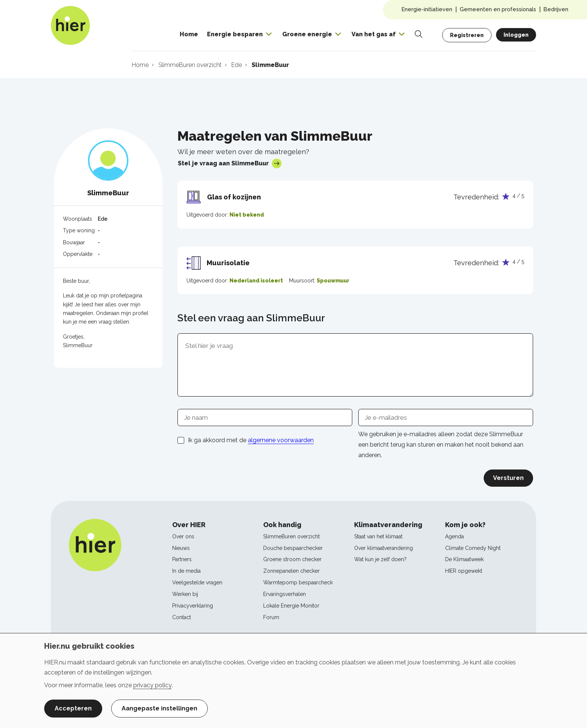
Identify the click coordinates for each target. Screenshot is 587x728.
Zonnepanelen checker (291, 571)
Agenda (454, 536)
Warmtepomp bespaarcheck (298, 582)
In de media (186, 571)
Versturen (508, 478)
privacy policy (153, 685)
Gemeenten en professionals (498, 9)
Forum (271, 617)
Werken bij (185, 594)
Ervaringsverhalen (285, 594)
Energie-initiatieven (427, 9)
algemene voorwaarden (281, 440)
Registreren (467, 35)
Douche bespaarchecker (293, 548)
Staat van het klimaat (378, 536)
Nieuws (181, 548)
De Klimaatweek (464, 559)
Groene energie (307, 34)
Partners (182, 559)
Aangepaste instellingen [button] (159, 708)
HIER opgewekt (464, 571)
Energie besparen (235, 34)
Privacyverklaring (193, 606)
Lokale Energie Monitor (291, 606)
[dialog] (293, 680)
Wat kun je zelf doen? (380, 559)
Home (189, 34)
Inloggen (516, 35)
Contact (182, 617)
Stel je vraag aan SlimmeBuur (230, 163)
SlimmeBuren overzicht (291, 536)
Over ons (183, 536)
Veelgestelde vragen (197, 582)
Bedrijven (556, 9)
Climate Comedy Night (473, 548)
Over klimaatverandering (384, 548)
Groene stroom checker (292, 559)
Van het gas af (374, 34)
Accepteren (73, 708)
